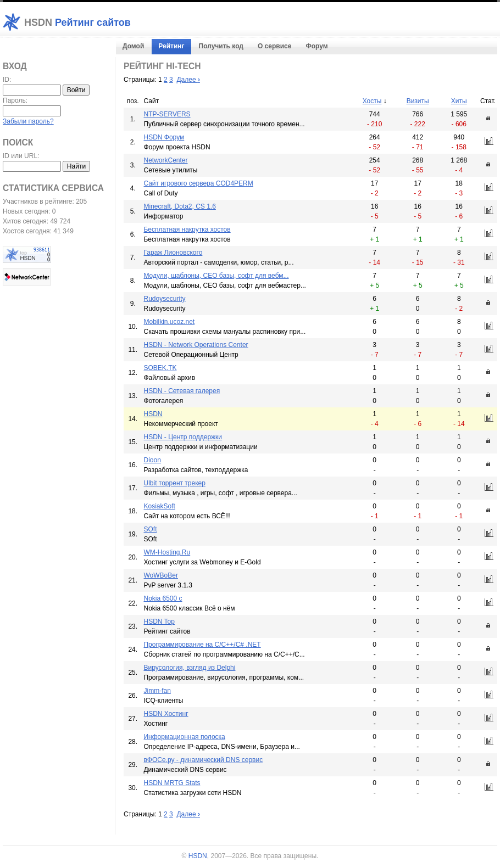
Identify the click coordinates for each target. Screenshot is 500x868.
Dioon (152, 460)
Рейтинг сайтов (77, 23)
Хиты (459, 101)
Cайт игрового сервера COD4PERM (198, 183)
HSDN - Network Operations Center (196, 345)
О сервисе (274, 46)
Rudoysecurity (164, 299)
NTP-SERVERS (167, 114)
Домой (133, 46)
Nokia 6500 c (163, 598)
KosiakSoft (159, 506)
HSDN (153, 414)
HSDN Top (159, 621)
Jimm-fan (157, 691)
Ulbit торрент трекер (174, 483)
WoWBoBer (160, 575)
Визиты (418, 101)
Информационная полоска (184, 737)
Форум (316, 46)
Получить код (221, 46)
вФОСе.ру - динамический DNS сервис (203, 760)
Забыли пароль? (28, 121)
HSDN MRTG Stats (172, 783)
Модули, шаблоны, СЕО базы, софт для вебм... (216, 276)
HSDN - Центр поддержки (183, 437)
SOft (150, 529)
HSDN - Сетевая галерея (182, 391)
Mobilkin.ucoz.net (169, 322)
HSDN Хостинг (166, 714)
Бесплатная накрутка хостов (187, 229)
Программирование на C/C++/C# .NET (202, 645)
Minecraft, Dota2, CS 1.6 (179, 206)
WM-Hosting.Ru (167, 552)
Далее (188, 80)
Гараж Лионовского (173, 253)
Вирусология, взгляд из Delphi (189, 668)
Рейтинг (171, 46)
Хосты (372, 101)
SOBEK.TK (160, 368)
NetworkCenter (165, 160)
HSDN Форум (164, 137)
